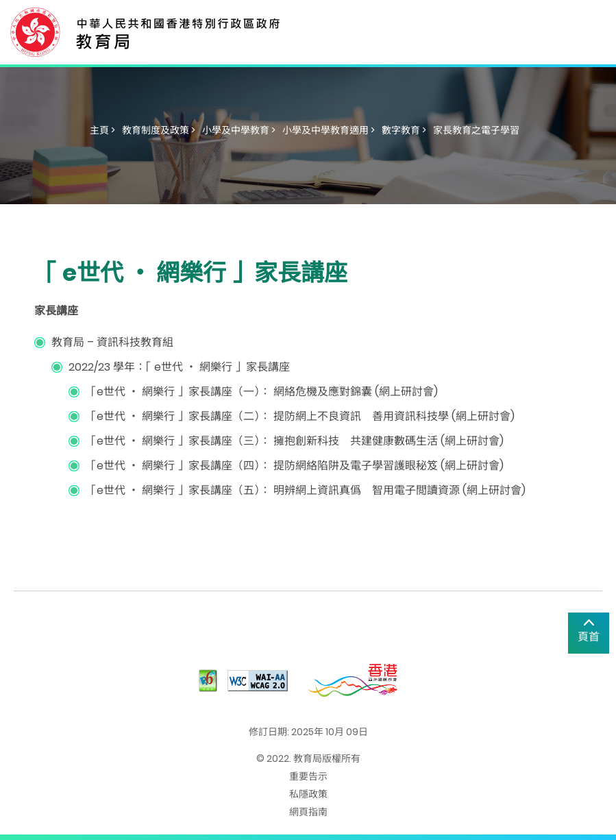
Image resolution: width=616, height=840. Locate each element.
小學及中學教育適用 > (329, 130)
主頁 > (102, 130)
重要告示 (308, 776)
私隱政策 (308, 794)
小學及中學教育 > (239, 130)
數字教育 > (404, 130)
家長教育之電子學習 (476, 130)
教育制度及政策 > (159, 130)
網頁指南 (308, 812)
